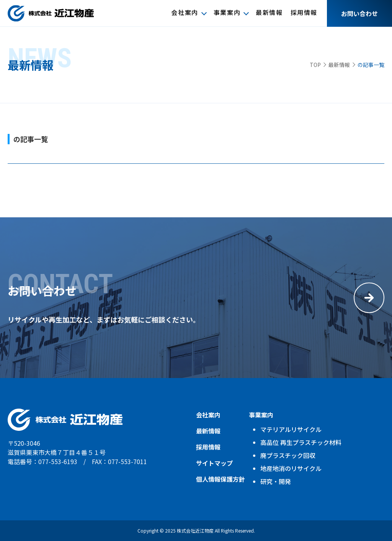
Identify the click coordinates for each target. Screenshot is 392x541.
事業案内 (227, 13)
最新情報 (269, 13)
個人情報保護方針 (220, 479)
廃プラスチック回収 (288, 455)
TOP (315, 65)
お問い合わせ (359, 13)
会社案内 (185, 13)
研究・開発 (276, 481)
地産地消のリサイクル (291, 468)
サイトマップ (214, 463)
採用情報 (304, 13)
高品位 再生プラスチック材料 (301, 442)
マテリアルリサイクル (291, 429)
